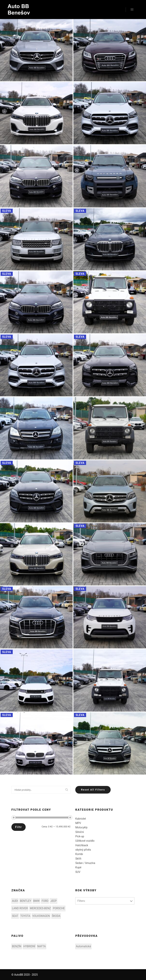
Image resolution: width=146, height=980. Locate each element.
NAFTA (41, 946)
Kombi (79, 854)
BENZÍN (17, 946)
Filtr (19, 827)
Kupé (78, 867)
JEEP (53, 901)
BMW (36, 901)
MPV (78, 823)
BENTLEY (26, 901)
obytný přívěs (83, 850)
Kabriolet (81, 819)
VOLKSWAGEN (41, 916)
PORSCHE (59, 908)
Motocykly (81, 827)
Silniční (80, 832)
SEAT (15, 916)
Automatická (83, 946)
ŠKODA (56, 916)
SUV (78, 872)
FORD (45, 901)
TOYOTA (25, 916)
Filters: (81, 901)
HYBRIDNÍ (29, 946)
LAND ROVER (20, 908)
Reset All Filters (93, 790)
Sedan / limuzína (85, 863)
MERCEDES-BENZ (40, 908)
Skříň (78, 859)
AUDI (15, 901)
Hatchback (82, 845)
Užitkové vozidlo (85, 841)
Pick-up (80, 836)
